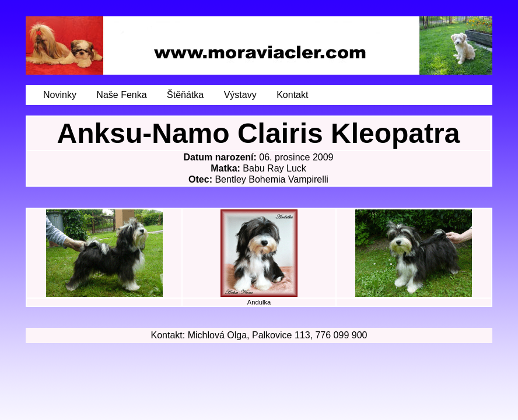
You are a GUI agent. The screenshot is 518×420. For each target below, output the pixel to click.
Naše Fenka (121, 95)
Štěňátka (185, 95)
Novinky (60, 95)
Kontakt (292, 95)
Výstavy (240, 95)
